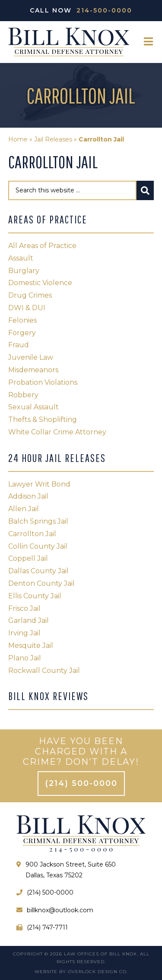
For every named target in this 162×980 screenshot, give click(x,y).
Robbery (23, 395)
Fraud (19, 345)
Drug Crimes (30, 295)
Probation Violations (43, 382)
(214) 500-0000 (81, 783)
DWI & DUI (27, 308)
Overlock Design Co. (98, 972)
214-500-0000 (104, 10)
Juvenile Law (31, 357)
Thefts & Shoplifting (43, 419)
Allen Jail (24, 509)
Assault (21, 258)
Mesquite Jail (31, 645)
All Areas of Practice (42, 246)
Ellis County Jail (35, 596)
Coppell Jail (28, 558)
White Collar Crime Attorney (57, 432)
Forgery (22, 333)
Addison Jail (28, 496)
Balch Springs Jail (38, 521)
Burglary (24, 271)
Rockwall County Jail (44, 671)
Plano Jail (25, 658)
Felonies (22, 320)
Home (18, 139)
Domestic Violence (40, 283)
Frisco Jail (24, 608)
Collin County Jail (38, 546)
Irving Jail (24, 633)
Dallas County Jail (38, 571)
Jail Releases (53, 139)
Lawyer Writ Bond (39, 484)
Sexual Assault (33, 407)
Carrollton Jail (32, 534)
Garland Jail (29, 620)
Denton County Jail (41, 583)
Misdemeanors (33, 370)
